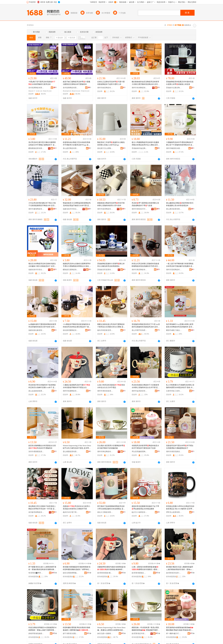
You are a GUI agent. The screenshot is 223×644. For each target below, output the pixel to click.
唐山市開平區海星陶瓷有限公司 (140, 330)
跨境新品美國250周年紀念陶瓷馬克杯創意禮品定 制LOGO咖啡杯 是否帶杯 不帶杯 (180, 508)
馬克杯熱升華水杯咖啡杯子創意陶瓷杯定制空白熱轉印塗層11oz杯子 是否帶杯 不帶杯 (42, 386)
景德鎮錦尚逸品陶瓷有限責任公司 (140, 148)
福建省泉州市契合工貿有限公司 (71, 209)
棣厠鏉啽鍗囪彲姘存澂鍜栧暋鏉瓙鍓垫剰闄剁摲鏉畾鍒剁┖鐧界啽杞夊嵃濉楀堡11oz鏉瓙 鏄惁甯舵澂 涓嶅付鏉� (77, 568)
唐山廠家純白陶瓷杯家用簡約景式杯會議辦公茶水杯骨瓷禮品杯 (180, 204)
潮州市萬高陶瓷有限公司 (140, 270)
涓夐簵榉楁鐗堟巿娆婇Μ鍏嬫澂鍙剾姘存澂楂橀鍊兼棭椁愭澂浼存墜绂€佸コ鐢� (111, 568)
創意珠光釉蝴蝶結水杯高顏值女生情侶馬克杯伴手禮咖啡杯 (42, 447)
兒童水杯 (39, 91)
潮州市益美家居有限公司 (140, 391)
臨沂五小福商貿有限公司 (140, 512)
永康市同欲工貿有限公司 (174, 391)
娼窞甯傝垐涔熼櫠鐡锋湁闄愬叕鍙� (140, 633)
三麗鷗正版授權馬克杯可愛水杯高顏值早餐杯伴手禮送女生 (77, 386)
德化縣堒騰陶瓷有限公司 (71, 330)
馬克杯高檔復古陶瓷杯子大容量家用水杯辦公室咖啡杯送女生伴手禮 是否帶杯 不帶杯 (146, 386)
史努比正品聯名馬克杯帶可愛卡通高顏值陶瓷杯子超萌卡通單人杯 (111, 83)
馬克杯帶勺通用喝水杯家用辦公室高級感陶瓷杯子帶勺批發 (145, 204)
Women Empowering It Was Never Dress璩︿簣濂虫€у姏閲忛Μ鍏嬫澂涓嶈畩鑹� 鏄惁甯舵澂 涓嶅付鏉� (111, 629)
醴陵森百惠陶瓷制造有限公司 (71, 270)
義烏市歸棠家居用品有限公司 (105, 330)
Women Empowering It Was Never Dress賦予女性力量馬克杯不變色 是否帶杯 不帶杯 (77, 447)
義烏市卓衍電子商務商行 (71, 512)
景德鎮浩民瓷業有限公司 (105, 270)
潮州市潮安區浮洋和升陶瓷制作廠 (140, 209)
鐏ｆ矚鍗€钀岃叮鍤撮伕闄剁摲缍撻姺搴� (174, 633)
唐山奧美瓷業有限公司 (174, 209)
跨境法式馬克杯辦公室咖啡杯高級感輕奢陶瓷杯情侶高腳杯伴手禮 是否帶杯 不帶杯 (146, 265)
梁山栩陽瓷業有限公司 (71, 452)
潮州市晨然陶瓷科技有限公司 (174, 270)
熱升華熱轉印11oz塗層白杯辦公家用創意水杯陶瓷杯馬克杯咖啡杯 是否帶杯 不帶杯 (180, 326)
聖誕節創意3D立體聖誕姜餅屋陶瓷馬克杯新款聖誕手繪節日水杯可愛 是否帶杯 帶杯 (77, 204)
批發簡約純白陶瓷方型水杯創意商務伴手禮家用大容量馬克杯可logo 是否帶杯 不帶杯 (77, 144)
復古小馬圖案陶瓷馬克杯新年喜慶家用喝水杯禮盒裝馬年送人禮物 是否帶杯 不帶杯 (146, 144)
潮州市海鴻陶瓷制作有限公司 (140, 88)
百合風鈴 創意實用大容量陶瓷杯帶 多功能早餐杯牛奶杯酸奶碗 (111, 447)
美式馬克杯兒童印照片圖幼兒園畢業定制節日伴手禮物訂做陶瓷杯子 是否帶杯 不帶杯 (42, 144)
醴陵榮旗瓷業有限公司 (36, 148)
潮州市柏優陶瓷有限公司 (71, 391)
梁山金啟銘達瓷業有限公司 (36, 391)
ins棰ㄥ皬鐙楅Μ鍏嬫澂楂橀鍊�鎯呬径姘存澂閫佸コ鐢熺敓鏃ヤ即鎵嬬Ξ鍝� (145, 568)
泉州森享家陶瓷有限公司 (36, 512)
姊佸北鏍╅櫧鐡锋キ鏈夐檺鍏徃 (105, 633)
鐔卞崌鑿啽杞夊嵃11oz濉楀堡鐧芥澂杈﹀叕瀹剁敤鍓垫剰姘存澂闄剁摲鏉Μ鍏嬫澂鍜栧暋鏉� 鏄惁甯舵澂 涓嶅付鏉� (42, 568)
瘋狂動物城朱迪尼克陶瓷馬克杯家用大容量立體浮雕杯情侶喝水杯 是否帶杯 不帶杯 (146, 83)
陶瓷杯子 (32, 91)
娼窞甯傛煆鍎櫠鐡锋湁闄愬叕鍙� (105, 573)
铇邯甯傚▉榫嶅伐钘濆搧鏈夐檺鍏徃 (36, 573)
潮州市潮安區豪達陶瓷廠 (174, 452)
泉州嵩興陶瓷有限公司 (36, 88)
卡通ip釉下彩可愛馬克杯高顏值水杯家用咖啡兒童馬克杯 (42, 83)
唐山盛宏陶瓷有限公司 (71, 148)
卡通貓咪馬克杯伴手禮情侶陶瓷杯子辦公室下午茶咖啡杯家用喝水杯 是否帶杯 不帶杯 (180, 144)
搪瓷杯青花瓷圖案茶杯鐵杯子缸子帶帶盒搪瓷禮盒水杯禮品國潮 (145, 508)
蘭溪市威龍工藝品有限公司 (174, 330)
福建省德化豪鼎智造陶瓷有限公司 (36, 330)
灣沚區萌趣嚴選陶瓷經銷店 (140, 452)
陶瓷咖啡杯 (67, 91)
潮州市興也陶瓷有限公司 (105, 452)
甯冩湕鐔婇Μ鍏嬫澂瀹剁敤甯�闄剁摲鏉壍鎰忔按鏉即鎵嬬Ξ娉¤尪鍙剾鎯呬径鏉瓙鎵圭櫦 (180, 629)
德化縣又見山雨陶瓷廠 (105, 148)
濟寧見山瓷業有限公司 (174, 512)
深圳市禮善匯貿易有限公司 (36, 452)
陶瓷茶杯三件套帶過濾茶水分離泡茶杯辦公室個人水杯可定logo (111, 144)
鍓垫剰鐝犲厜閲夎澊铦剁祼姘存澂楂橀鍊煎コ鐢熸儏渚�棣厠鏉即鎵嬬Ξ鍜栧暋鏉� (77, 629)
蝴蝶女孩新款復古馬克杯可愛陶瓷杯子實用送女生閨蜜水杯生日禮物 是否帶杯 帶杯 (111, 326)
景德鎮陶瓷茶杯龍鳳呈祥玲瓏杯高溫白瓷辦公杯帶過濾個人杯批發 (180, 83)
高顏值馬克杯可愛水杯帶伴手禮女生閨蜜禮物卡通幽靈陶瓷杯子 (180, 447)
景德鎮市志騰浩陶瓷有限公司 (174, 88)
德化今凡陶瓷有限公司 (105, 512)
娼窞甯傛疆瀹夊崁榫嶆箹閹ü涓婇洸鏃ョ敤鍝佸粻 (140, 573)
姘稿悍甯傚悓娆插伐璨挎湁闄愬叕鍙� (36, 633)
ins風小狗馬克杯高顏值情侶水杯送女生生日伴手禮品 (111, 386)
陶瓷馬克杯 (47, 91)
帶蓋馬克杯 (85, 91)
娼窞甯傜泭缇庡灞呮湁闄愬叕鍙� (174, 573)
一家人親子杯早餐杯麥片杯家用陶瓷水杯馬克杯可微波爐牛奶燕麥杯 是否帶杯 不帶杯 (180, 265)
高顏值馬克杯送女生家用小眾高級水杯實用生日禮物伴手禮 (77, 508)
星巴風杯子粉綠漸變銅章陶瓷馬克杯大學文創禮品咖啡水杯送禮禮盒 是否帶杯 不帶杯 (111, 508)
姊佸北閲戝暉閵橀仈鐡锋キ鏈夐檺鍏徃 (71, 573)
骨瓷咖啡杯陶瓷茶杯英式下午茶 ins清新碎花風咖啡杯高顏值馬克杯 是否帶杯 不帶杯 (146, 326)
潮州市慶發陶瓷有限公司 (36, 209)
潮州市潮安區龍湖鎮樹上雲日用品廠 (105, 391)
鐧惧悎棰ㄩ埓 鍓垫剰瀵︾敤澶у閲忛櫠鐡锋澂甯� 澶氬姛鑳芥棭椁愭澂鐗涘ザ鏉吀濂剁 (146, 629)
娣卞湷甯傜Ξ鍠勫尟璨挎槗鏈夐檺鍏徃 (71, 633)
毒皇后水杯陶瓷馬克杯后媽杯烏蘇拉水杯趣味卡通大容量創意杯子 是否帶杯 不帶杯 (42, 265)
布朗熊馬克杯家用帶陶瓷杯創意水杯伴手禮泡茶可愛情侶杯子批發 (145, 447)
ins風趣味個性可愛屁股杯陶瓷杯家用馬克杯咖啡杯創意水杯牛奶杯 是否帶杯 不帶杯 (42, 326)
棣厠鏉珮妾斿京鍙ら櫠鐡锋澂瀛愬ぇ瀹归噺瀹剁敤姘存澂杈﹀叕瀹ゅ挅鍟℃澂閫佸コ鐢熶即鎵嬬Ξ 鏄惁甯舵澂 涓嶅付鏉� (180, 568)
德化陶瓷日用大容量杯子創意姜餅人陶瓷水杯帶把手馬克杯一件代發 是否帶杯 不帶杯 (42, 508)
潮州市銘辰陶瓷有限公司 (105, 88)
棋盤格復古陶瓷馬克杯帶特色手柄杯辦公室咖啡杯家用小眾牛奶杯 (111, 204)
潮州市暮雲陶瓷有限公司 (105, 209)
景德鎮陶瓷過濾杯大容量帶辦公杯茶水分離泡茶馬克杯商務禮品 (111, 265)
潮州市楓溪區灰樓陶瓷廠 (174, 148)
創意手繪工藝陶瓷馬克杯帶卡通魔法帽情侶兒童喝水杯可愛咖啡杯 (77, 83)
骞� (54, 573)
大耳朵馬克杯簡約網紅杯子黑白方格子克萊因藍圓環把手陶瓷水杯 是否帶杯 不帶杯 (42, 204)
